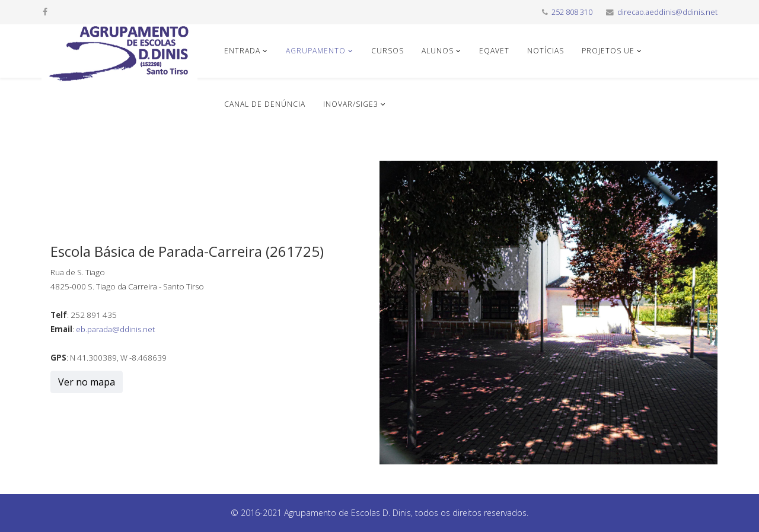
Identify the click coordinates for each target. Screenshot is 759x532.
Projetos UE (608, 51)
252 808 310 (572, 12)
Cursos (388, 51)
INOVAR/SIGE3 (351, 104)
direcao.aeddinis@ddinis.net (667, 12)
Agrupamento (316, 51)
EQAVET (494, 51)
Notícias (546, 51)
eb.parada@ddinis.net (115, 329)
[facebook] (45, 12)
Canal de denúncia (265, 104)
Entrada (242, 51)
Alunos (438, 51)
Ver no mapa (87, 382)
